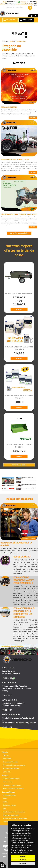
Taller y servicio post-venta (13, 789)
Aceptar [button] (23, 856)
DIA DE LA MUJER (22, 557)
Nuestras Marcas (8, 792)
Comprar (19, 310)
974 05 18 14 (7, 710)
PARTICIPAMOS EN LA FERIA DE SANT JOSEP (19, 214)
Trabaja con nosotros (11, 768)
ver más (33, 118)
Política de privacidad (11, 815)
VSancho (5, 752)
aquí (26, 852)
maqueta (7, 842)
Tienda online (21, 41)
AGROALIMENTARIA (9, 107)
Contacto (7, 772)
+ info (4, 809)
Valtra (5, 802)
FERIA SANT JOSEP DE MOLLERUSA (15, 160)
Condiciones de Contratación (14, 812)
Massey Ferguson (10, 795)
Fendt (5, 799)
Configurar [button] (23, 863)
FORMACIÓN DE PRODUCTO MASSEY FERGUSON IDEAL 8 (24, 580)
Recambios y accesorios (12, 785)
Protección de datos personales (15, 819)
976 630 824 (12, 2)
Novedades (7, 759)
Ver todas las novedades (19, 233)
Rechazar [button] (23, 860)
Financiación (8, 782)
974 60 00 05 (7, 695)
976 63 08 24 (7, 678)
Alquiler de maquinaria (11, 779)
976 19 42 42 (7, 727)
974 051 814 (10, 4)
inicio (12, 41)
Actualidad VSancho (10, 762)
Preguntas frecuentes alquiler (14, 765)
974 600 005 (31, 2)
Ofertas (6, 755)
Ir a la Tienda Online (19, 465)
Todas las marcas (9, 805)
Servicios (5, 775)
